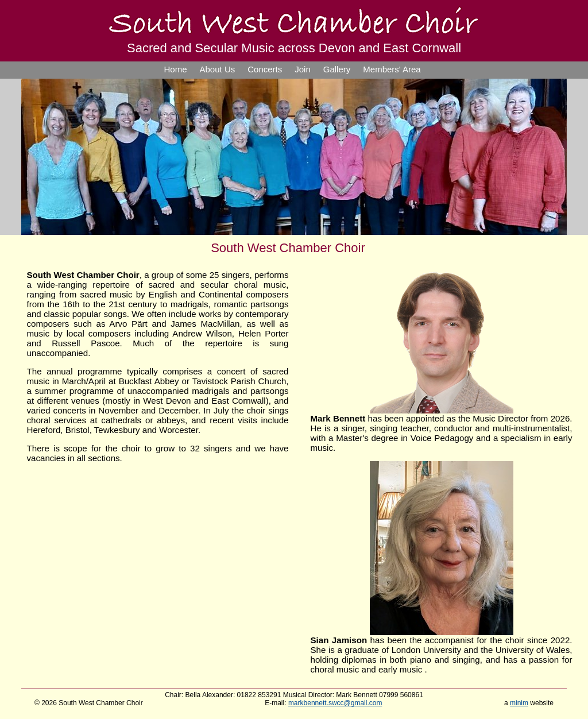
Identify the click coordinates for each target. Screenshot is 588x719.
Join (303, 69)
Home (176, 69)
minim (519, 703)
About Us (218, 69)
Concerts (265, 69)
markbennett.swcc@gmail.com (335, 703)
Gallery (337, 69)
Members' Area (392, 69)
